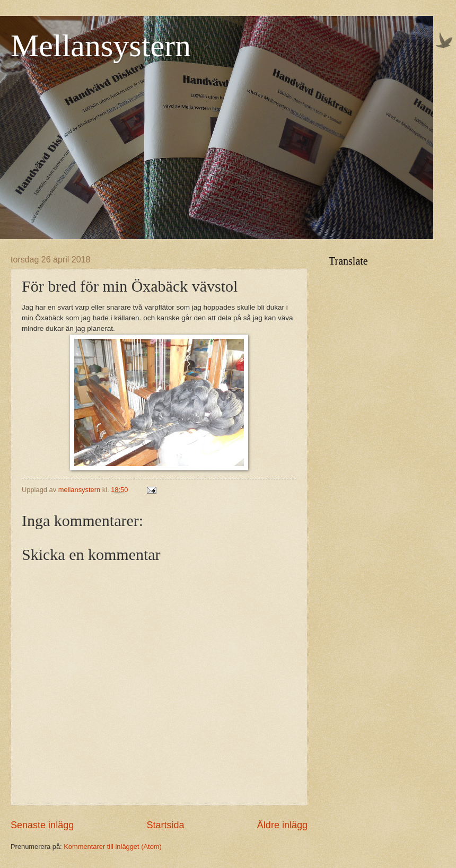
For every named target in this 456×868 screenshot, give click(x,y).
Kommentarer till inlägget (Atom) (113, 847)
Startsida (165, 825)
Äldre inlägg (282, 825)
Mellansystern (101, 46)
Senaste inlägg (42, 825)
